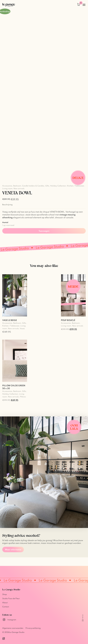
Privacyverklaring (33, 628)
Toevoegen (44, 231)
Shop (5, 594)
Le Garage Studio (17, 632)
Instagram (9, 620)
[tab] (7, 205)
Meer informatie (13, 549)
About (5, 603)
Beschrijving (7, 205)
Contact (6, 607)
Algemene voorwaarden (13, 628)
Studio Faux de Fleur (11, 598)
